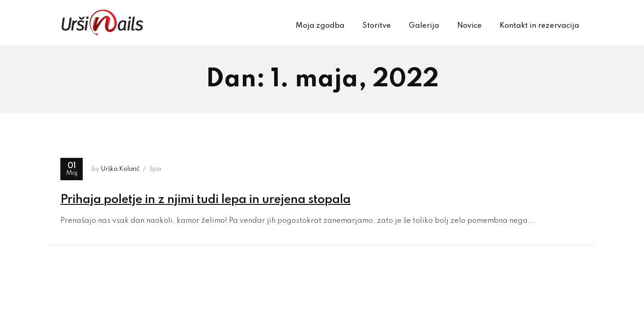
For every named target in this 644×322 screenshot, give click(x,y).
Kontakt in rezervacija (539, 26)
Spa (155, 169)
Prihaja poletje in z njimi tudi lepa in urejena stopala (205, 200)
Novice (469, 26)
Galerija (424, 26)
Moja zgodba (320, 26)
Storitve (377, 26)
